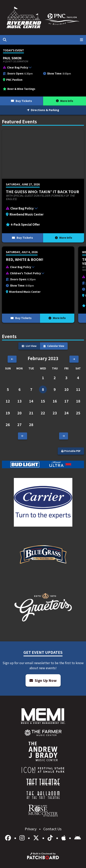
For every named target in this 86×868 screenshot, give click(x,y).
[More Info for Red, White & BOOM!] (38, 285)
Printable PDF (71, 451)
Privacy (31, 829)
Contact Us (52, 829)
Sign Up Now (43, 680)
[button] (41, 68)
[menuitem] (43, 733)
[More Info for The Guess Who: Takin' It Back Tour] (43, 186)
